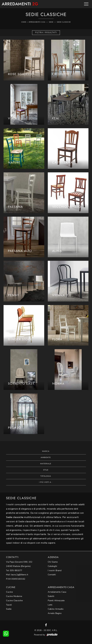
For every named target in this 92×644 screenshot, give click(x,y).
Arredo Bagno (55, 613)
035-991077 (16, 570)
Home (24, 22)
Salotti (51, 596)
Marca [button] (46, 451)
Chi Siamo (53, 562)
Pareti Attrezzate (56, 601)
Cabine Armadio (56, 609)
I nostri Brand (55, 570)
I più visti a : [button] (46, 482)
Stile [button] (46, 470)
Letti (50, 605)
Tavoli (9, 605)
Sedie (51, 22)
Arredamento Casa (37, 22)
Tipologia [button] (46, 476)
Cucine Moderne (14, 596)
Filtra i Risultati (46, 33)
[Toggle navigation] (86, 4)
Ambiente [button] (46, 457)
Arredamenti (20, 4)
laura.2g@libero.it (20, 575)
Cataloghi (52, 566)
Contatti (52, 575)
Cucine (9, 592)
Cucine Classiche (14, 601)
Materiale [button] (46, 464)
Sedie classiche (64, 22)
